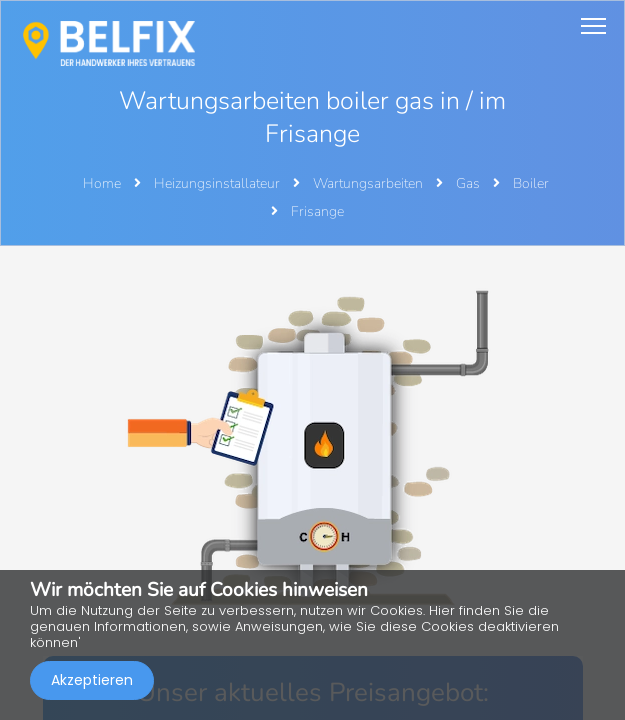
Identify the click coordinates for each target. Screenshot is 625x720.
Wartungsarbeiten (369, 183)
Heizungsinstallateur (218, 183)
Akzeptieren (92, 680)
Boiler (531, 183)
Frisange (317, 211)
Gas (469, 183)
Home (102, 183)
